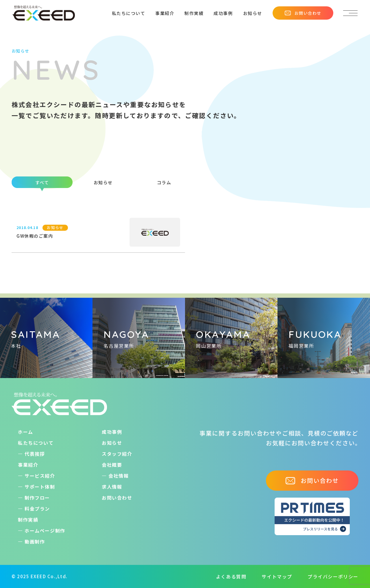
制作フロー (37, 498)
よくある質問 (231, 576)
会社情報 (119, 476)
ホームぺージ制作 (45, 531)
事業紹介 (165, 13)
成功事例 (223, 13)
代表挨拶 (35, 454)
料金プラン (37, 509)
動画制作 (35, 542)
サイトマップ (277, 576)
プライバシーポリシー (333, 576)
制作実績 (194, 13)
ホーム (26, 432)
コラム (164, 182)
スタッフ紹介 (117, 454)
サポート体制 (40, 487)
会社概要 (112, 465)
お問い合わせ (303, 13)
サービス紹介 (40, 476)
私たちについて (129, 13)
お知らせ (253, 13)
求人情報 (112, 487)
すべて (42, 182)
